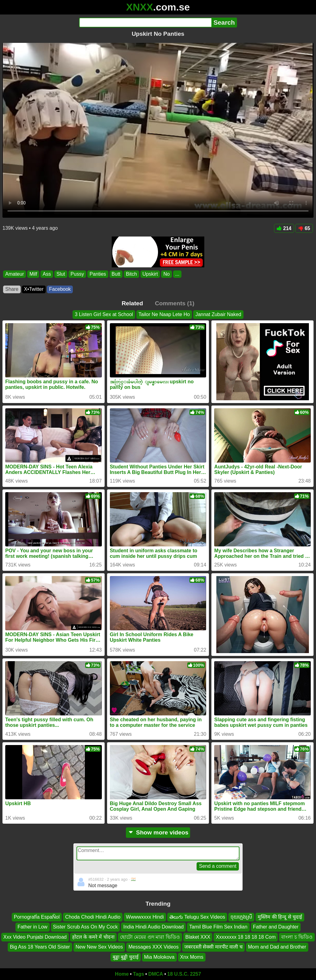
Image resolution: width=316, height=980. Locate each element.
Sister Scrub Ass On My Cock (85, 927)
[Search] (145, 23)
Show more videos (158, 832)
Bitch (131, 274)
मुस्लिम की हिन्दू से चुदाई (280, 917)
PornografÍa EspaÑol (37, 917)
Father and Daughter (276, 927)
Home (122, 974)
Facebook (60, 289)
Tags (139, 974)
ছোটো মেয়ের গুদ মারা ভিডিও (150, 937)
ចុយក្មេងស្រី (241, 917)
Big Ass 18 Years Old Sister (40, 947)
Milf (33, 274)
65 (304, 228)
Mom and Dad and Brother (277, 947)
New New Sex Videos (99, 947)
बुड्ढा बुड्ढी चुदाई (126, 957)
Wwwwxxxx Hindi (145, 917)
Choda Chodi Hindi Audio (93, 917)
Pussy (77, 274)
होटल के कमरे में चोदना (93, 937)
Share (12, 289)
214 (284, 228)
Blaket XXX (198, 937)
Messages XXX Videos (153, 947)
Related (132, 303)
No (166, 274)
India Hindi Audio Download (153, 927)
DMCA (156, 974)
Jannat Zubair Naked (218, 314)
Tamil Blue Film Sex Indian (218, 927)
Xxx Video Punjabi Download (35, 937)
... (177, 274)
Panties (98, 274)
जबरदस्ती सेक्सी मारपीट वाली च (213, 947)
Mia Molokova (159, 957)
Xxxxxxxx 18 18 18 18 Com (246, 937)
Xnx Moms (192, 957)
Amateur (15, 274)
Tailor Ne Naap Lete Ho (164, 314)
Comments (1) (175, 303)
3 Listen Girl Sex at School (104, 314)
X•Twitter (34, 289)
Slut (61, 274)
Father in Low (33, 927)
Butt (116, 274)
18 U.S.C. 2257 (184, 974)
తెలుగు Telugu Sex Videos (197, 917)
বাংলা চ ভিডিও (297, 937)
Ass (47, 274)
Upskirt (150, 274)
